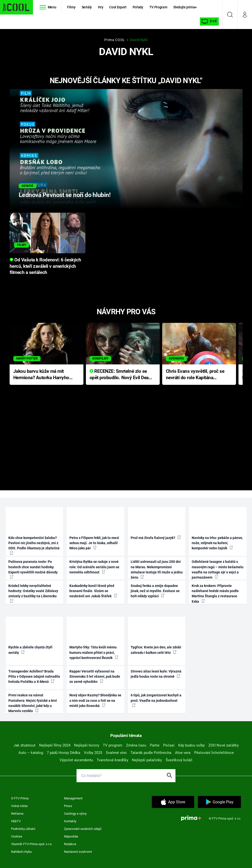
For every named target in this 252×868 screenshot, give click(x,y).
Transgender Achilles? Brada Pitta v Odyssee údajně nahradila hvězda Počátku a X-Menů (34, 677)
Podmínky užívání (23, 829)
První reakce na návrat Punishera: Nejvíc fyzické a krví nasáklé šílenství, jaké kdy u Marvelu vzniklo (33, 703)
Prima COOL (115, 40)
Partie (155, 745)
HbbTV (16, 821)
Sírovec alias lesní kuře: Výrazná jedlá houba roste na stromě (156, 674)
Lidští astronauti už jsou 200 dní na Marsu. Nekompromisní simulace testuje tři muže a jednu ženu (157, 569)
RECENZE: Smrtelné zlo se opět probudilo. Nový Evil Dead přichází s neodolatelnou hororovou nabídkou (120, 375)
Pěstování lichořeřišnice (214, 753)
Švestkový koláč (179, 760)
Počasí (169, 745)
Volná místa (19, 806)
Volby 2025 (93, 753)
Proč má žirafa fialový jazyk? (156, 538)
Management (73, 798)
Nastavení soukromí (78, 852)
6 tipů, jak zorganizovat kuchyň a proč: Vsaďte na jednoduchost (156, 700)
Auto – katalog (31, 753)
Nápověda (71, 836)
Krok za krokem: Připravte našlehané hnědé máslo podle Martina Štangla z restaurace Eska (215, 594)
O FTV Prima (20, 798)
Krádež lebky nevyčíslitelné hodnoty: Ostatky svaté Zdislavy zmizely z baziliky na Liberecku (33, 593)
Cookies (17, 836)
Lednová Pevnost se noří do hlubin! (65, 195)
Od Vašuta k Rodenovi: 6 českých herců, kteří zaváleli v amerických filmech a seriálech (45, 266)
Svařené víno (116, 753)
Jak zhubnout (24, 745)
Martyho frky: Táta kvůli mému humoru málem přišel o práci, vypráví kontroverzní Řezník (94, 652)
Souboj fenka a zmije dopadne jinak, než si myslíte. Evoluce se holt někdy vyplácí (155, 591)
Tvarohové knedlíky (112, 760)
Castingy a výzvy (75, 814)
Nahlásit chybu (21, 852)
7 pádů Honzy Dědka (63, 753)
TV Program (158, 7)
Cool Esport (118, 7)
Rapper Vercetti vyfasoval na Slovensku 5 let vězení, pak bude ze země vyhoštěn (95, 677)
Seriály (87, 7)
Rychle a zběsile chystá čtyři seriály (30, 650)
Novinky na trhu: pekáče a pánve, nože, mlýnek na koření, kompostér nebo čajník (217, 543)
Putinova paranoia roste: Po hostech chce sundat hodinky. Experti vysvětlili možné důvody (33, 569)
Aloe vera (183, 753)
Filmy (71, 7)
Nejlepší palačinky (147, 760)
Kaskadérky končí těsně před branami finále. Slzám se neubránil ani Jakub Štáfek (93, 591)
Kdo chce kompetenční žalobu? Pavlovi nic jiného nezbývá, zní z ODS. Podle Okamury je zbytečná (34, 545)
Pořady (138, 7)
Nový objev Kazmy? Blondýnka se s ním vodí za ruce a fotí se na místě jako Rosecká (95, 700)
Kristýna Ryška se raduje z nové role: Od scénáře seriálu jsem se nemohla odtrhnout (94, 567)
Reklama (17, 814)
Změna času (136, 745)
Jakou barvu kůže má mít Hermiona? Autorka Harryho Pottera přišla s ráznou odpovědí (41, 375)
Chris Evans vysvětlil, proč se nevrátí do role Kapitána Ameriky (195, 375)
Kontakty (70, 821)
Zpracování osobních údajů (83, 829)
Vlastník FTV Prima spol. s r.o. (32, 844)
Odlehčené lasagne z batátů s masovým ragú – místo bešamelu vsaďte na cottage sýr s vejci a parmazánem (218, 569)
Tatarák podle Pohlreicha (151, 753)
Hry (101, 7)
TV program (113, 745)
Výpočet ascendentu (76, 760)
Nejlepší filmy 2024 (55, 745)
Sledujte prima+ (185, 7)
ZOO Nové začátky (224, 745)
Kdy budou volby (191, 745)
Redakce (70, 844)
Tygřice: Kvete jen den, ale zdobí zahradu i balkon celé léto (156, 650)
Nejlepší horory (87, 745)
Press (68, 806)
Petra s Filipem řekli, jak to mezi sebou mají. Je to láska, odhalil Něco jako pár (94, 543)
